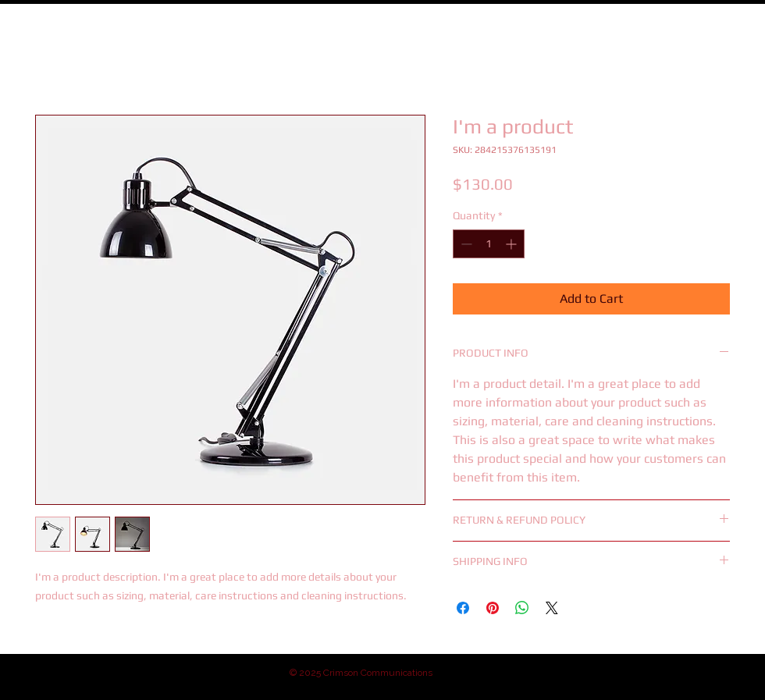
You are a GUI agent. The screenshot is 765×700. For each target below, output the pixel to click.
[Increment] (512, 244)
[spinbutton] (489, 244)
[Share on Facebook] (463, 608)
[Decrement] (465, 244)
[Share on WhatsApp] (522, 608)
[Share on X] (552, 608)
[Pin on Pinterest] (493, 608)
